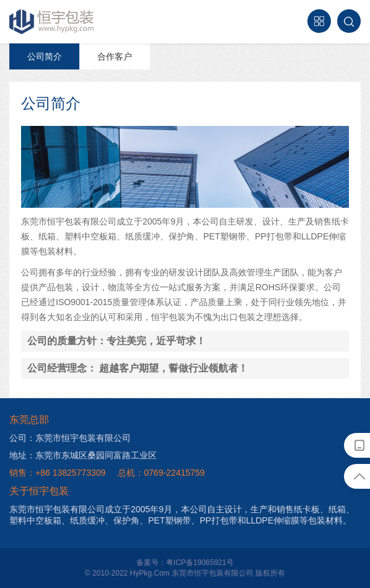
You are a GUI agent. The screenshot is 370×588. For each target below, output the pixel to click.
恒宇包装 (52, 22)
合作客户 (115, 56)
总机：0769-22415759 (161, 473)
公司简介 (45, 56)
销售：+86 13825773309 (57, 473)
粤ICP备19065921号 (200, 563)
